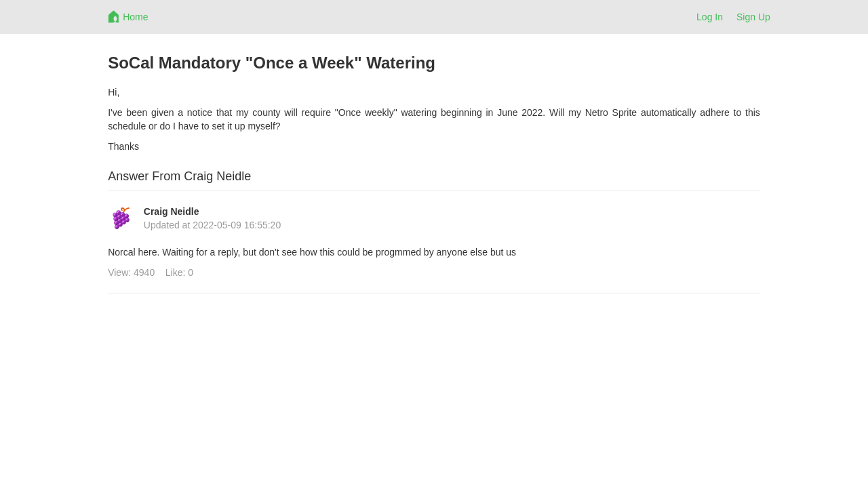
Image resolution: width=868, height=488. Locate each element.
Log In (710, 17)
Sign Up (753, 17)
